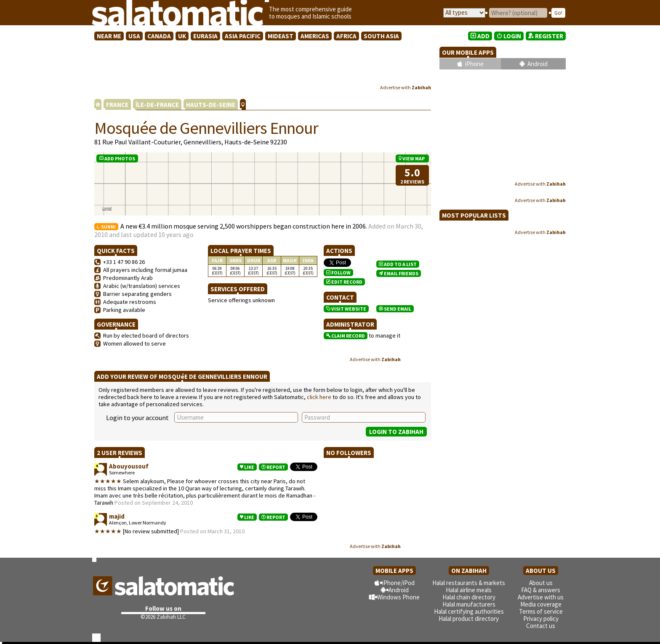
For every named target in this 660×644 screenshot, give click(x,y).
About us (541, 583)
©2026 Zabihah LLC (163, 617)
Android (538, 64)
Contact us (541, 626)
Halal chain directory (469, 597)
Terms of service (541, 611)
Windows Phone (398, 597)
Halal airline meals (469, 590)
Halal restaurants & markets (469, 583)
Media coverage (541, 604)
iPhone (474, 64)
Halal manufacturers (469, 604)
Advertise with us (541, 597)
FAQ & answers (541, 590)
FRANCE (117, 105)
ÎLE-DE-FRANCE (157, 105)
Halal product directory (469, 619)
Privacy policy (541, 619)
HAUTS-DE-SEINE (211, 105)
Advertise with (406, 87)
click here (319, 397)
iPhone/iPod (398, 583)
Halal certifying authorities (469, 611)
